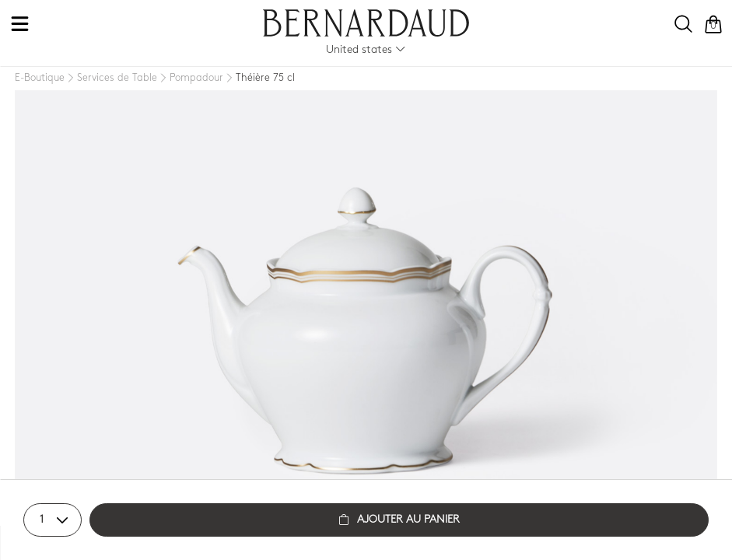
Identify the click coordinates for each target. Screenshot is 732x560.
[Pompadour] (190, 79)
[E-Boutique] (40, 78)
